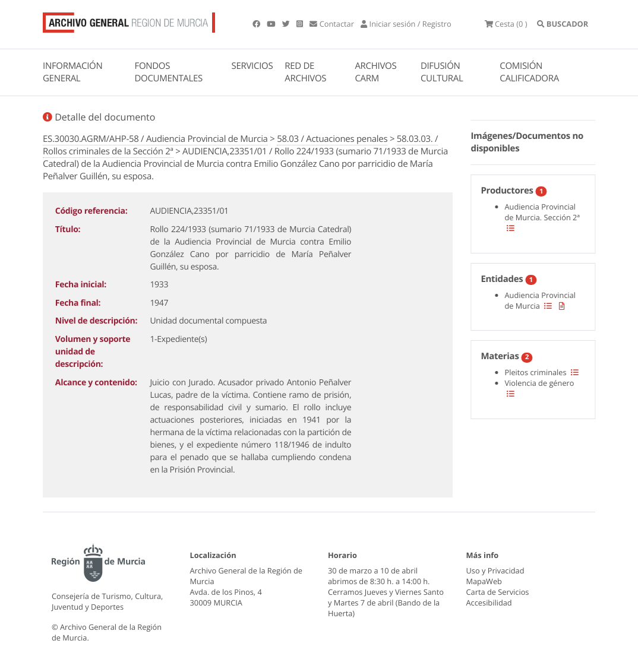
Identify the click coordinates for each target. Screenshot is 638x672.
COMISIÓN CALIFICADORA (529, 72)
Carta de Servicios (498, 592)
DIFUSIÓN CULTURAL (442, 72)
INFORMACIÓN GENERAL (72, 72)
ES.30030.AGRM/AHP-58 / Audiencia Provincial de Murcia (155, 139)
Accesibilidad (489, 603)
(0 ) (506, 24)
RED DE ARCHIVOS (305, 72)
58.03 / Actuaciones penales (332, 139)
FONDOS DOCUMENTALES (168, 72)
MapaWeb (484, 581)
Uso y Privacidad (495, 570)
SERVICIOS (252, 66)
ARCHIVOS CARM (375, 72)
